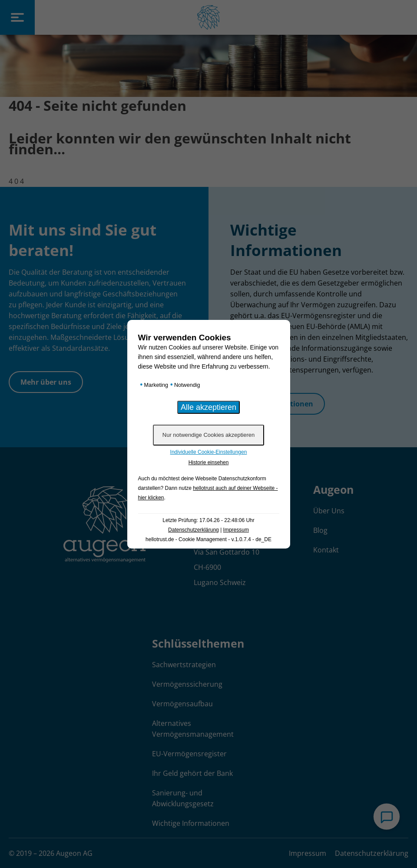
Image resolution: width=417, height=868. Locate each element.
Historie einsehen (209, 462)
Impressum (236, 530)
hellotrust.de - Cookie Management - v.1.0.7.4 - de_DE (208, 539)
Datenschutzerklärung (194, 530)
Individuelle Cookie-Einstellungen (209, 452)
